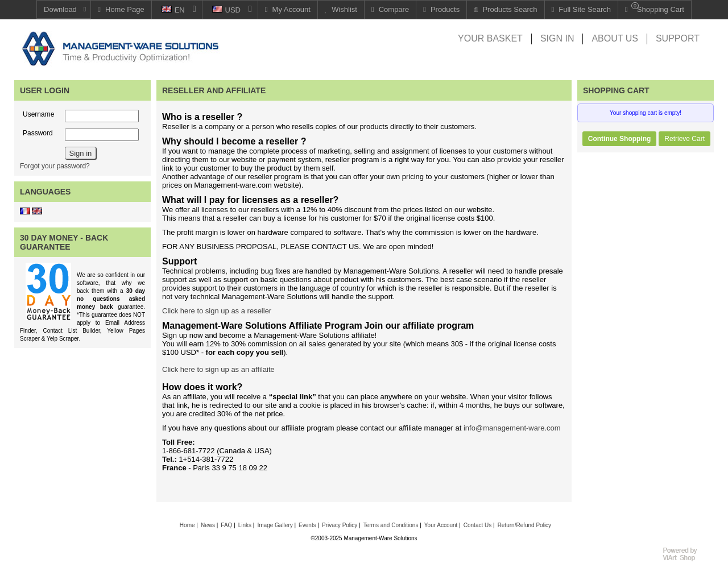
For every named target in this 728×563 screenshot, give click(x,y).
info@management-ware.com (512, 428)
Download (60, 9)
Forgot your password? (55, 166)
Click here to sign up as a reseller (217, 311)
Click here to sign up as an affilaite (218, 369)
